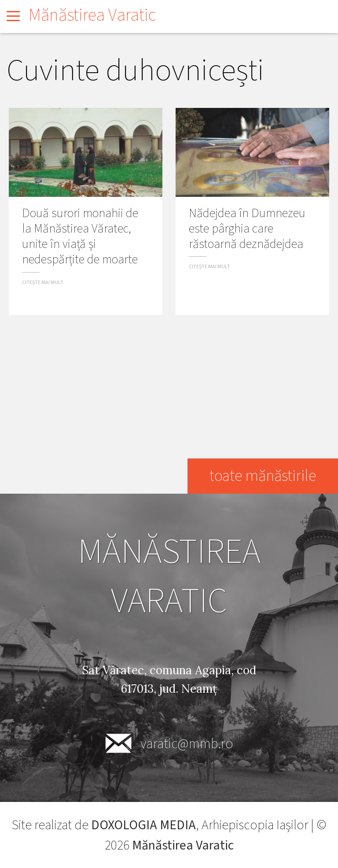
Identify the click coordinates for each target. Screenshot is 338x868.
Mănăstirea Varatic (92, 15)
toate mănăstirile (262, 476)
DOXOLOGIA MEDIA (143, 825)
